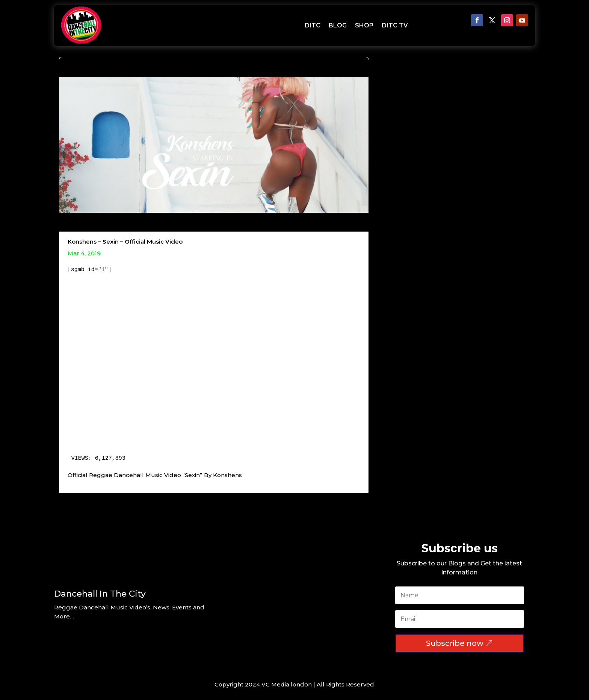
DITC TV (395, 25)
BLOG (338, 25)
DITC (313, 25)
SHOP (364, 25)
